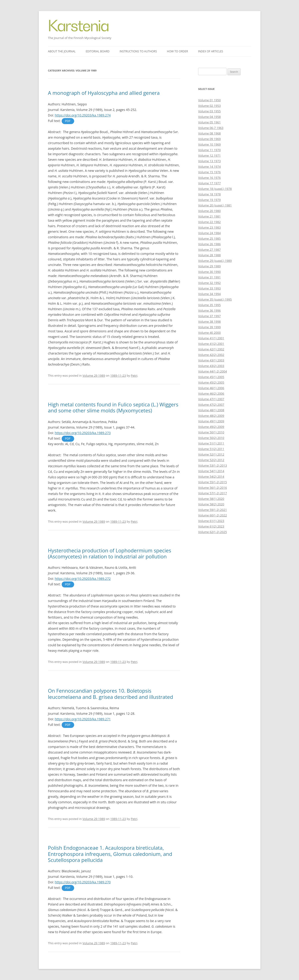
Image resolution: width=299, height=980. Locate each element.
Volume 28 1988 (209, 255)
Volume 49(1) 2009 (211, 421)
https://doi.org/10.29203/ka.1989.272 (83, 579)
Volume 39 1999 (209, 327)
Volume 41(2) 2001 (211, 344)
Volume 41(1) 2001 (211, 338)
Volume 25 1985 (209, 238)
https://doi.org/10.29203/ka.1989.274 (83, 115)
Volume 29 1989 (94, 375)
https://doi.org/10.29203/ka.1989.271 (83, 719)
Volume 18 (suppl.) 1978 (215, 189)
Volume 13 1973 (209, 161)
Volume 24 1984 (209, 233)
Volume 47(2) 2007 (211, 405)
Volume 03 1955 (209, 111)
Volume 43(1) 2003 (211, 360)
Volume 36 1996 (209, 310)
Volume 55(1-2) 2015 (212, 482)
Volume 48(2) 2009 (211, 416)
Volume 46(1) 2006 (211, 388)
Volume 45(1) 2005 (211, 377)
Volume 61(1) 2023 (211, 521)
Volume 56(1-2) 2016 (212, 488)
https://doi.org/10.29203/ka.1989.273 (83, 433)
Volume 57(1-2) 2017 (212, 493)
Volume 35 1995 (209, 305)
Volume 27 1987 (209, 250)
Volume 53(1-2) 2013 (212, 465)
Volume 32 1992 (209, 283)
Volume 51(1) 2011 (211, 443)
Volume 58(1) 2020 (211, 499)
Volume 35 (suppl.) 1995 (215, 299)
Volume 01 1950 (209, 100)
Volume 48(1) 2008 (211, 410)
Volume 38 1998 (209, 322)
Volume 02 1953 (209, 106)
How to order (177, 51)
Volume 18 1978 (209, 194)
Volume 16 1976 (209, 178)
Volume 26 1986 (209, 244)
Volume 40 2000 (209, 333)
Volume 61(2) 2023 (211, 526)
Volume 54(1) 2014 (211, 471)
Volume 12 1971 (209, 155)
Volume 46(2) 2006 (211, 393)
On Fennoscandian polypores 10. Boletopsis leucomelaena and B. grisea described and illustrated (111, 694)
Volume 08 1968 (209, 133)
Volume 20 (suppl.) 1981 (215, 205)
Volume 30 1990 (209, 272)
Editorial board (98, 51)
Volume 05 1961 (209, 122)
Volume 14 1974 (209, 167)
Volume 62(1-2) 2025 (212, 532)
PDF (68, 121)
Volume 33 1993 (209, 288)
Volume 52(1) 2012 (211, 454)
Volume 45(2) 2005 (211, 382)
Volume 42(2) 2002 (211, 355)
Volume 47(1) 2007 (211, 399)
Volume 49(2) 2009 (211, 427)
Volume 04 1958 (209, 117)
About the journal (62, 51)
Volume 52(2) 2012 (211, 460)
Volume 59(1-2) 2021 (212, 510)
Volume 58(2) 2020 (211, 504)
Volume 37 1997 (209, 316)
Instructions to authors (138, 51)
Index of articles (211, 51)
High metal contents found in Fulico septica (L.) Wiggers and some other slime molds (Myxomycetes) (113, 407)
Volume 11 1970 (209, 150)
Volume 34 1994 (209, 294)
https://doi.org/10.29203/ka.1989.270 (83, 882)
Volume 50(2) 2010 (211, 438)
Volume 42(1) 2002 (211, 349)
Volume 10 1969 (209, 144)
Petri (134, 375)
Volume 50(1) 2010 (211, 432)
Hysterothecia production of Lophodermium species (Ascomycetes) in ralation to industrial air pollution (110, 553)
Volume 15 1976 (209, 172)
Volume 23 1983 (209, 227)
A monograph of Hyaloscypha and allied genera (104, 93)
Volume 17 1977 (209, 183)
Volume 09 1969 (209, 139)
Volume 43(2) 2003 (211, 366)
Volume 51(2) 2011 (211, 449)
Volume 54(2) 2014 (211, 477)
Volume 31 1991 (209, 277)
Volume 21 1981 (209, 216)
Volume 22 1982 (209, 222)
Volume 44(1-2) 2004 (212, 371)
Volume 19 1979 (209, 200)
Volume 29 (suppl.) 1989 (215, 261)
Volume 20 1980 (209, 211)
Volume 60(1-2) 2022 (212, 515)
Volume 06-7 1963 (211, 128)
